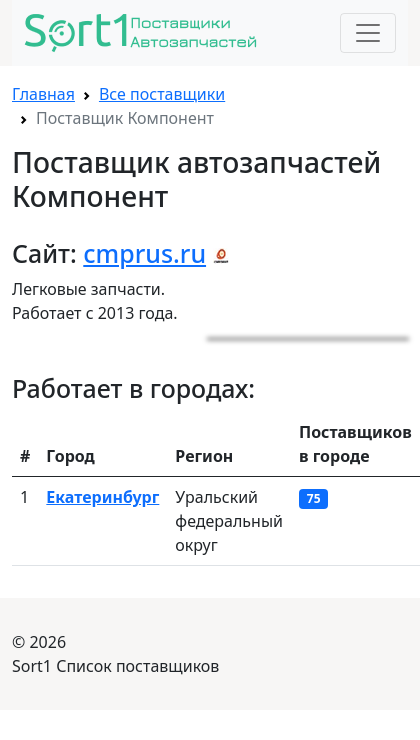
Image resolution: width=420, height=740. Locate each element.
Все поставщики (162, 94)
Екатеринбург (102, 497)
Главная (43, 94)
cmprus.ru (144, 253)
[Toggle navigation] (368, 33)
